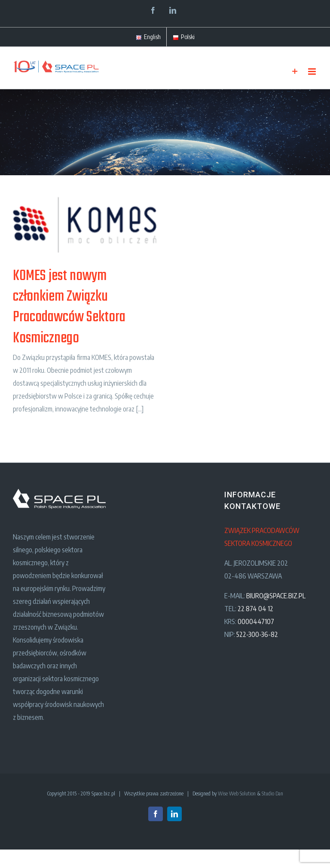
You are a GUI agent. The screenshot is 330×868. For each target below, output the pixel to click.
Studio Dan (272, 793)
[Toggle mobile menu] (313, 72)
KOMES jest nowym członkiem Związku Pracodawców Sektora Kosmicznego (69, 307)
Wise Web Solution (237, 793)
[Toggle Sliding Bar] (295, 72)
